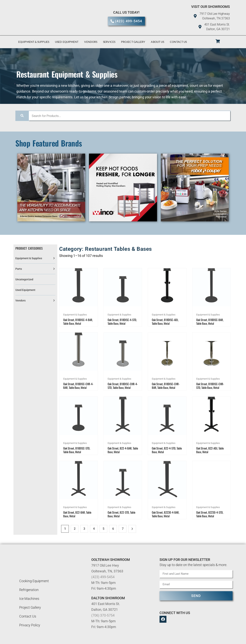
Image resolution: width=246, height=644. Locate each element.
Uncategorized (24, 279)
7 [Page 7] (123, 529)
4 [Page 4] (94, 529)
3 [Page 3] (84, 529)
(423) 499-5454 (103, 577)
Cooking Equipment (34, 581)
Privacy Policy (30, 625)
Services (109, 42)
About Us (157, 42)
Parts (19, 269)
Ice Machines (29, 599)
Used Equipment (67, 42)
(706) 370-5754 (103, 615)
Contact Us (178, 42)
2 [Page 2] (75, 529)
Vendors (91, 42)
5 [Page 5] (103, 529)
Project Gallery (133, 42)
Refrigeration (29, 590)
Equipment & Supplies (34, 42)
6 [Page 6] (113, 529)
